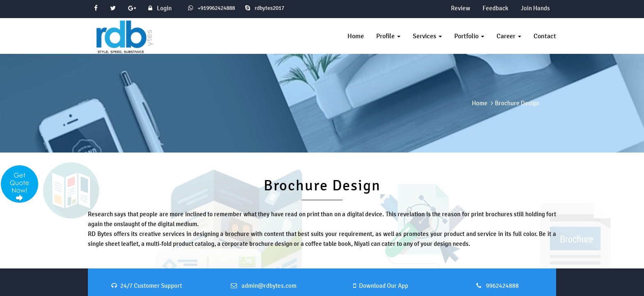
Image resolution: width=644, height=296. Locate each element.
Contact (545, 36)
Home (356, 36)
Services (427, 36)
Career (509, 36)
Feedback (496, 8)
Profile (388, 36)
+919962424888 (216, 8)
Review (461, 8)
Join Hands (535, 8)
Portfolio (469, 36)
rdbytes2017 (265, 8)
